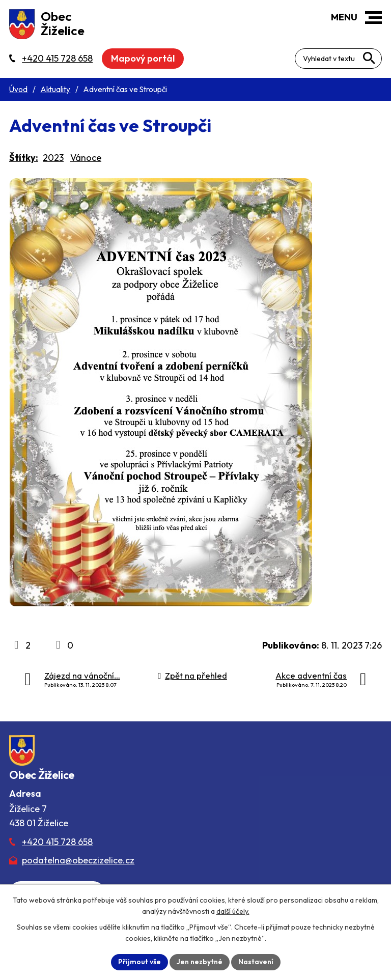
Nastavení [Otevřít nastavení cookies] (256, 962)
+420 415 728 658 (57, 842)
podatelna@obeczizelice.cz (78, 860)
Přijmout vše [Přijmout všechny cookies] (139, 962)
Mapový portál (143, 58)
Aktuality (55, 89)
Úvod (18, 89)
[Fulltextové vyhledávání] (338, 59)
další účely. (233, 911)
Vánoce (86, 158)
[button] (373, 18)
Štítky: (24, 158)
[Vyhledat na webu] (369, 58)
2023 (53, 158)
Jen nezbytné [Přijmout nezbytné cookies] (200, 962)
